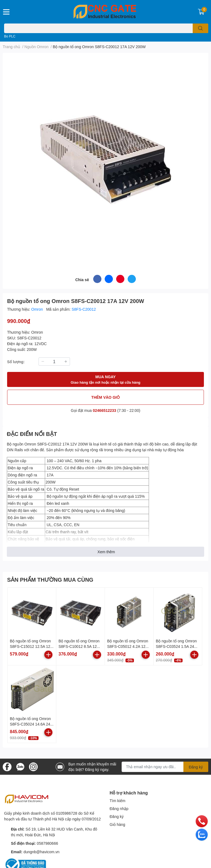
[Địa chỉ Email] (165, 767)
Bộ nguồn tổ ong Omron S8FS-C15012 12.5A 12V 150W (31, 646)
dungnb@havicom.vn (42, 852)
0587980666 (48, 843)
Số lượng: (16, 362)
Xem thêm (106, 552)
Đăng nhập (119, 809)
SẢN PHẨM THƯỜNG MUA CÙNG (50, 579)
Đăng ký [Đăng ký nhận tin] (196, 767)
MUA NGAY (105, 380)
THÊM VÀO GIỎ (106, 397)
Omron (38, 309)
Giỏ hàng (117, 824)
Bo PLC (10, 36)
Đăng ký (117, 816)
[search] (200, 28)
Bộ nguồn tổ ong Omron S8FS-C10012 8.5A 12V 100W (79, 646)
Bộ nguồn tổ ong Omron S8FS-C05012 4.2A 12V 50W (128, 646)
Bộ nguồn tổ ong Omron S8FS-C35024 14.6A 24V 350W (31, 724)
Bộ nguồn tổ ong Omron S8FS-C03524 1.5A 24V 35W (176, 646)
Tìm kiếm (118, 801)
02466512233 (105, 410)
